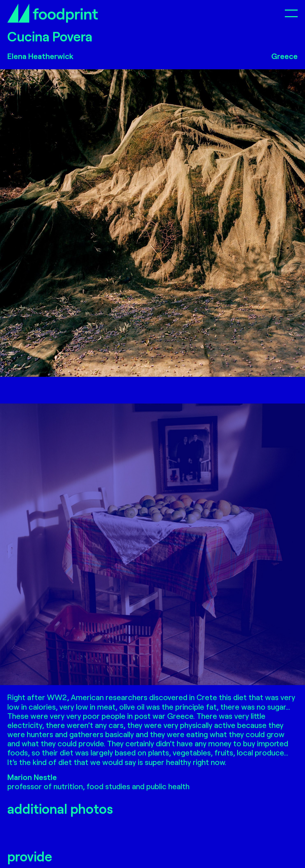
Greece (284, 56)
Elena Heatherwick (40, 56)
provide (30, 856)
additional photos (60, 808)
